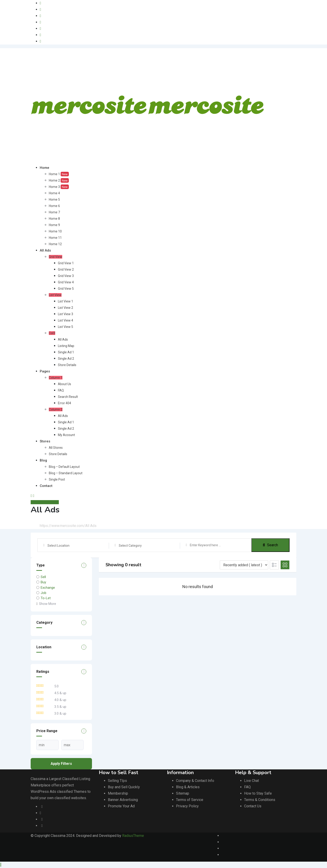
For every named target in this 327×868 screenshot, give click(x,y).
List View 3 (66, 314)
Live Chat (251, 781)
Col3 (52, 333)
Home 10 (55, 231)
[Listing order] (244, 565)
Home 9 (54, 225)
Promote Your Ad (121, 806)
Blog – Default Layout (64, 467)
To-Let (46, 598)
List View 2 (66, 308)
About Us (64, 384)
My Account (66, 435)
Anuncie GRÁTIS (45, 502)
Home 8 (54, 219)
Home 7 (54, 212)
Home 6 (54, 206)
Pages (45, 371)
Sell (43, 577)
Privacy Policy (187, 806)
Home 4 (54, 193)
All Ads (45, 250)
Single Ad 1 (66, 352)
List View (55, 295)
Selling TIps (117, 781)
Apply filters (61, 764)
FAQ (61, 390)
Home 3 (59, 187)
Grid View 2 (66, 269)
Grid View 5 (66, 289)
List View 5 (66, 327)
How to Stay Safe (258, 793)
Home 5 (54, 200)
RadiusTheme (133, 836)
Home (45, 168)
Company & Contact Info (195, 781)
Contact (46, 486)
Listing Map (66, 346)
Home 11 (55, 238)
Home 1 (59, 174)
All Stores (56, 448)
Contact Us (253, 806)
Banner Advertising (123, 800)
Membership (118, 793)
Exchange (48, 587)
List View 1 (66, 301)
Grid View (56, 257)
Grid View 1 (66, 263)
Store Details (67, 365)
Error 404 (64, 403)
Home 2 (59, 180)
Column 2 (56, 409)
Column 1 (56, 378)
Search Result (68, 397)
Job (43, 593)
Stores (45, 441)
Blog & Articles (188, 787)
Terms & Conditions (260, 800)
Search (271, 545)
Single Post (57, 479)
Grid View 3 (66, 276)
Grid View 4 (66, 282)
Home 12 (55, 244)
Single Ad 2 (66, 359)
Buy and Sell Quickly (124, 787)
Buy (43, 582)
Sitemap (183, 793)
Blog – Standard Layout (66, 473)
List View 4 (66, 320)
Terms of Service (190, 800)
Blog (43, 460)
